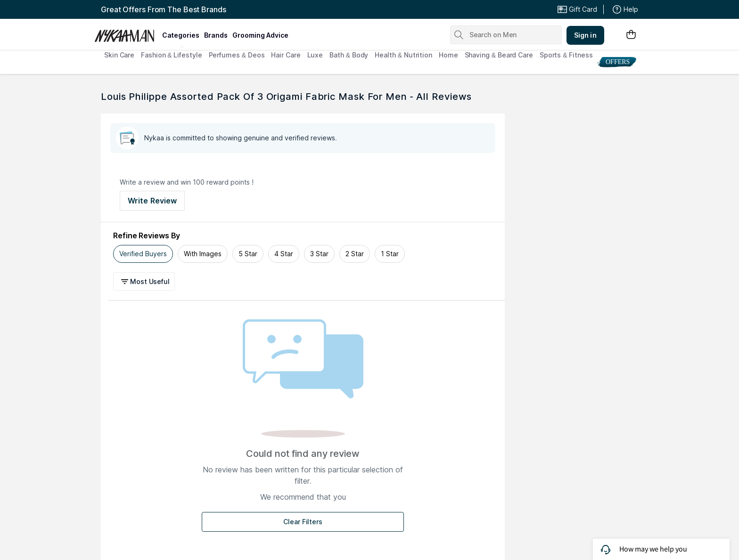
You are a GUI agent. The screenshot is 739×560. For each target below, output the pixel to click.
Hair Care (286, 55)
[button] (145, 281)
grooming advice (260, 35)
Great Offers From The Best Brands (164, 9)
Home (448, 55)
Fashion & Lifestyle (171, 55)
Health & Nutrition (403, 55)
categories (181, 35)
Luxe (315, 55)
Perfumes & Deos (237, 55)
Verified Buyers (143, 254)
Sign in (585, 35)
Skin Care (119, 55)
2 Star (355, 254)
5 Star (248, 254)
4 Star (284, 254)
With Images (203, 254)
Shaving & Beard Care (499, 55)
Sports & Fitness (566, 55)
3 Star (319, 254)
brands (216, 35)
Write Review (152, 201)
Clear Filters (303, 522)
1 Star (390, 254)
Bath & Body (349, 55)
